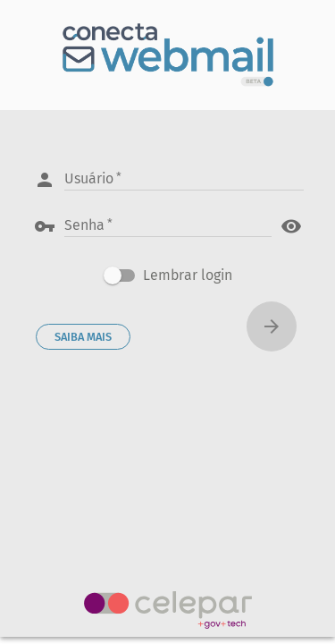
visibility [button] (291, 226)
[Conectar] (272, 326)
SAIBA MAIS (83, 337)
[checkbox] (168, 275)
